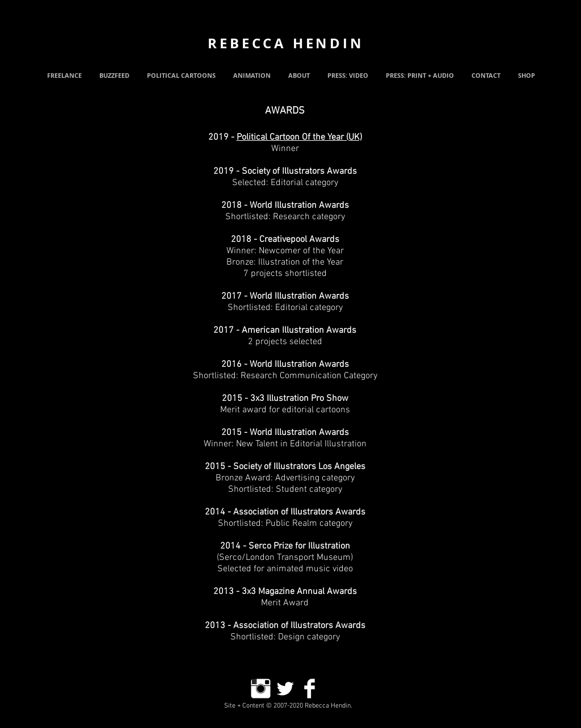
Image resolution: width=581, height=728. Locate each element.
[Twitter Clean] (285, 689)
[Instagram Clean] (261, 689)
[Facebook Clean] (310, 689)
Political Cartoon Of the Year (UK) (299, 137)
